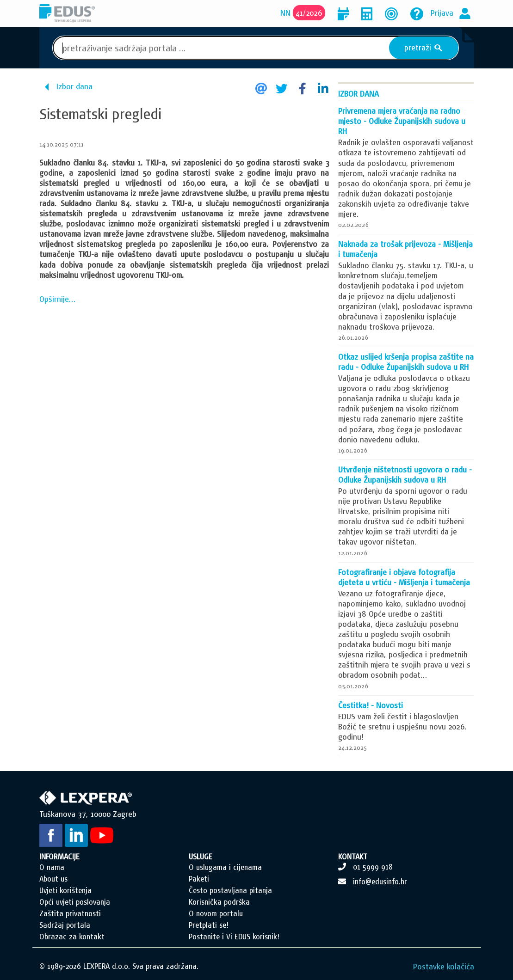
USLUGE (201, 857)
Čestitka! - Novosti (371, 705)
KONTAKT (353, 857)
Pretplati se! (209, 925)
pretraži (423, 48)
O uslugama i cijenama (225, 867)
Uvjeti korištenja (65, 890)
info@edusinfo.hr (380, 882)
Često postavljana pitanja (230, 890)
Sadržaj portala (65, 925)
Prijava (442, 13)
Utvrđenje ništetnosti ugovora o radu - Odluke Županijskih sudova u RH (405, 475)
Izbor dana (74, 86)
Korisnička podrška (219, 902)
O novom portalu (216, 913)
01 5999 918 (373, 867)
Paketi (199, 879)
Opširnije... (58, 299)
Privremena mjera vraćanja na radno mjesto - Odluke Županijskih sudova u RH (402, 121)
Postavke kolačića (444, 966)
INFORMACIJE (59, 857)
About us (53, 879)
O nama (52, 867)
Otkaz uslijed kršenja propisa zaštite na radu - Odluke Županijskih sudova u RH (406, 362)
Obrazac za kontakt (72, 937)
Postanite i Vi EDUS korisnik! (234, 937)
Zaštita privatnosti (70, 913)
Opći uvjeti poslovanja (75, 902)
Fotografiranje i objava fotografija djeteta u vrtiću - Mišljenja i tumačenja (404, 577)
